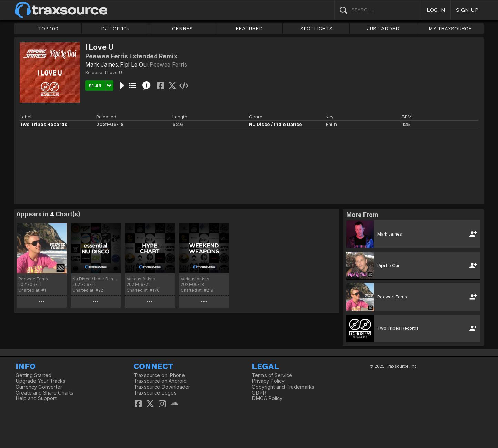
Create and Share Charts (44, 393)
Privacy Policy (268, 381)
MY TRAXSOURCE (450, 29)
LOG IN (436, 10)
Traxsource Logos (155, 393)
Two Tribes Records (43, 124)
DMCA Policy (267, 398)
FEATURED (249, 29)
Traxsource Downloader (162, 387)
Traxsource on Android (160, 381)
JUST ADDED (383, 29)
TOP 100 (48, 29)
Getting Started (33, 375)
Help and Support (36, 398)
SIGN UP (467, 10)
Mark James (102, 64)
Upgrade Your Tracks (41, 381)
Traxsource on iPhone (159, 375)
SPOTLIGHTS (316, 29)
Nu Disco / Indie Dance (276, 124)
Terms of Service (272, 375)
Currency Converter (39, 387)
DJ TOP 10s (115, 29)
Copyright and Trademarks (283, 387)
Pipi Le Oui (134, 64)
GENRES (182, 29)
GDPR (259, 393)
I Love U (113, 72)
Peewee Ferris (168, 64)
